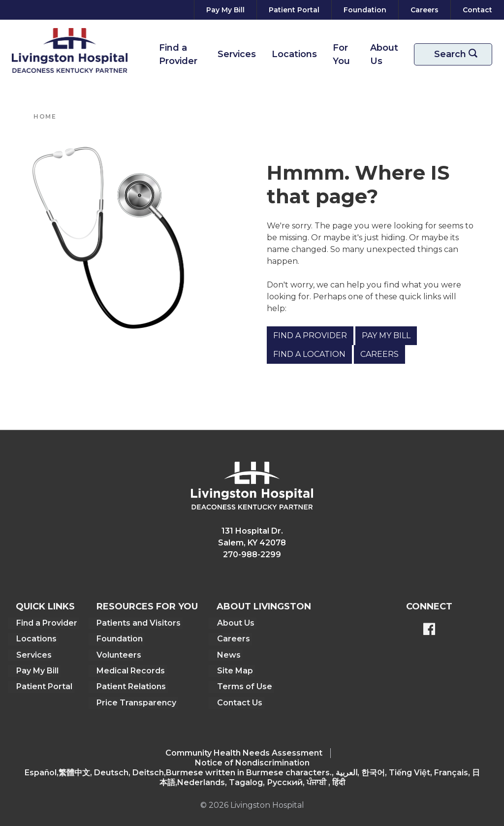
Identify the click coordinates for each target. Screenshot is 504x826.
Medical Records (130, 670)
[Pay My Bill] (225, 10)
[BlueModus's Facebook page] (429, 630)
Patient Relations (131, 686)
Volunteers (118, 654)
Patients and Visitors (138, 623)
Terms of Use (244, 686)
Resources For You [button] (147, 606)
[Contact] (475, 10)
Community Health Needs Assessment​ (244, 752)
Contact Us (239, 702)
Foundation (119, 639)
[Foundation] (365, 10)
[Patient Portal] (294, 10)
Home (45, 116)
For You (341, 54)
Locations (294, 54)
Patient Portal (44, 686)
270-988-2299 (252, 555)
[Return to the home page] (70, 50)
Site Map (235, 670)
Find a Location (309, 354)
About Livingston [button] (264, 606)
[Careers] (425, 10)
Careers (379, 354)
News (228, 654)
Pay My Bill (386, 335)
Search (459, 54)
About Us (384, 54)
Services (237, 54)
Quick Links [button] (45, 606)
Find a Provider (178, 54)
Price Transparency (136, 702)
